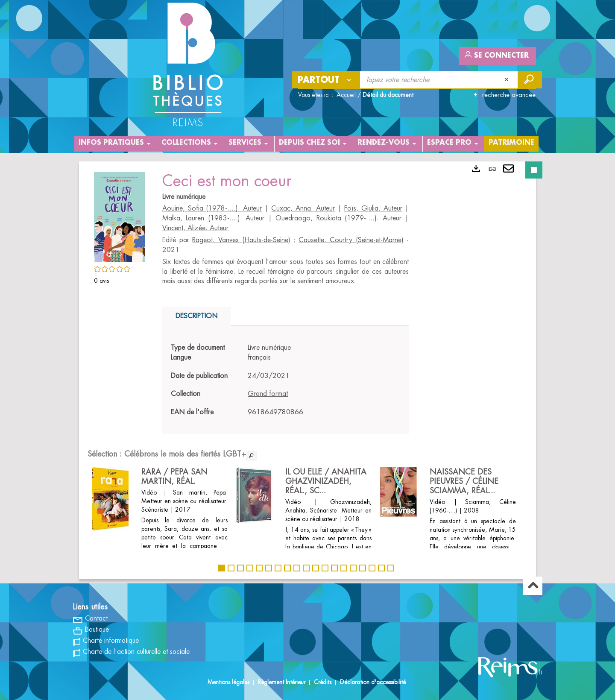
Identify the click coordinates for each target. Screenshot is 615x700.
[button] (120, 216)
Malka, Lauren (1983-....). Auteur (213, 218)
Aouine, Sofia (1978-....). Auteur (212, 208)
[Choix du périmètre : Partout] (326, 80)
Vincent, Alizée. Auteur (195, 228)
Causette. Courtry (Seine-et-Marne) (351, 240)
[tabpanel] (286, 380)
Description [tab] (196, 316)
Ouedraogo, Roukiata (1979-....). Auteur (338, 218)
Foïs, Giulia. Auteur (373, 208)
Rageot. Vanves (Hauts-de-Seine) (241, 240)
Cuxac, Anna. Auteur (303, 208)
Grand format (268, 394)
